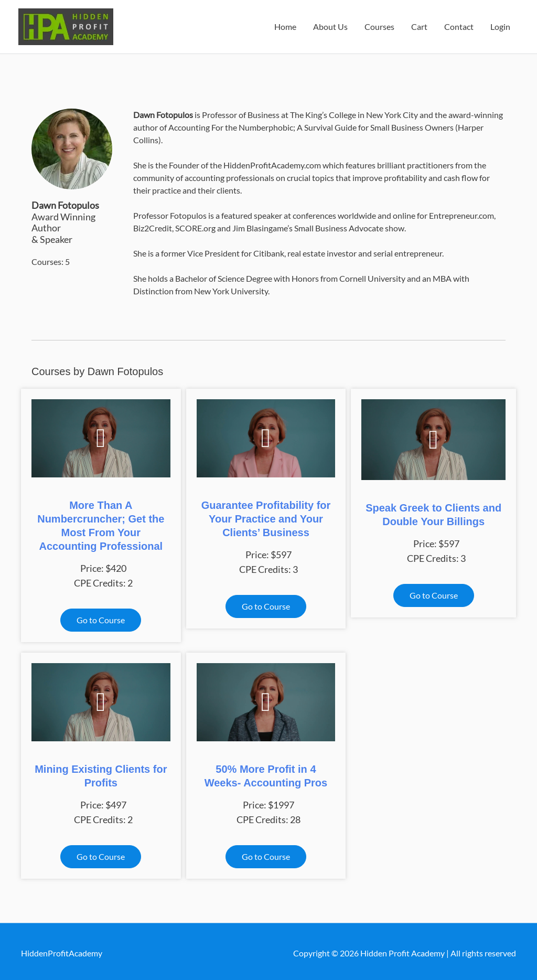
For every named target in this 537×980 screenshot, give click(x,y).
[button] (101, 616)
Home (285, 25)
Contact (459, 25)
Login (500, 25)
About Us (330, 25)
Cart (419, 25)
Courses (379, 25)
